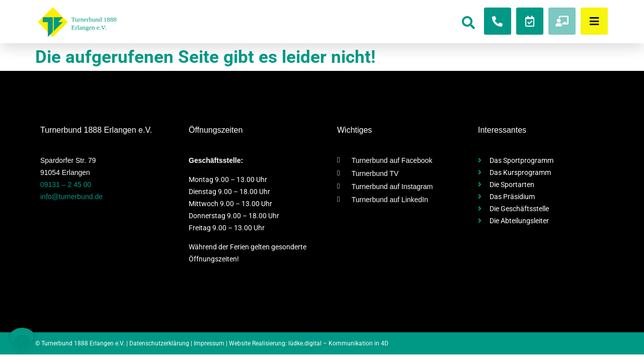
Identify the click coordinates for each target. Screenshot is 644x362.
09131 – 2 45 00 (66, 185)
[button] (22, 340)
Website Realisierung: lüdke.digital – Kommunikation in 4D (309, 343)
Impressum (209, 343)
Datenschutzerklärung (159, 343)
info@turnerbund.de (71, 197)
